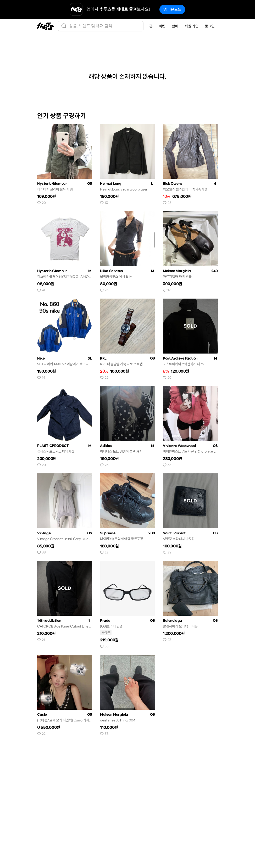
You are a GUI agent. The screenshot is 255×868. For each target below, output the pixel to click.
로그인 (210, 26)
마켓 (162, 26)
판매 (175, 26)
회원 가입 (192, 26)
